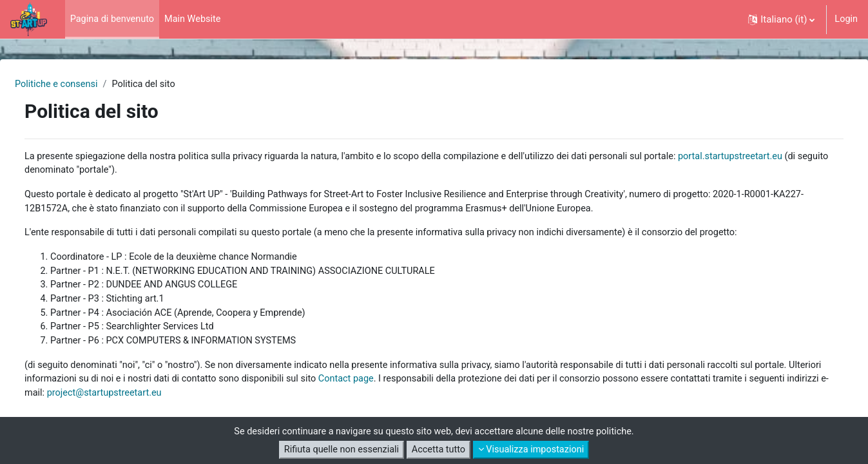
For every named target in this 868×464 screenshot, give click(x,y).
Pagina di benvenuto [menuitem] (114, 19)
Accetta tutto (439, 450)
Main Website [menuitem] (197, 19)
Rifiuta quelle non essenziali (338, 450)
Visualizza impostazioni (534, 450)
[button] (781, 19)
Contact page (460, 387)
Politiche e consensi (89, 84)
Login (846, 19)
